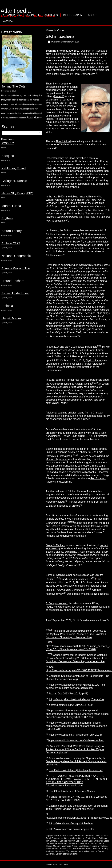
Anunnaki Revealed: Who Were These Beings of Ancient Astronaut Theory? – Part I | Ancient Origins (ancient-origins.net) (75, 749)
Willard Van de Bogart (94, 851)
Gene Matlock (71, 838)
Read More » (34, 118)
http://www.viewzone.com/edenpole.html (72, 829)
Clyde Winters (94, 361)
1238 (87, 589)
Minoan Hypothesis (57, 459)
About (92, 15)
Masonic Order (87, 843)
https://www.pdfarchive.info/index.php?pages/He (76, 699)
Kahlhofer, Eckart (14, 168)
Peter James (53, 265)
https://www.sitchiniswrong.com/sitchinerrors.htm (76, 741)
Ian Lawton (51, 841)
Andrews (51, 482)
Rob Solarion (98, 478)
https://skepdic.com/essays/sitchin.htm (71, 824)
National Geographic (16, 256)
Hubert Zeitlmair (100, 838)
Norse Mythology (99, 846)
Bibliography (73, 15)
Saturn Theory (12, 231)
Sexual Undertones (15, 293)
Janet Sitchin (82, 841)
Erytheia (7, 218)
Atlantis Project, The (16, 268)
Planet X (59, 96)
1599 (57, 578)
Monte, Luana (11, 206)
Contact (9, 21)
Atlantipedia (16, 11)
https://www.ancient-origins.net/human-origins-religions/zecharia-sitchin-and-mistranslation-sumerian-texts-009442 (77, 726)
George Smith (84, 838)
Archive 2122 (11, 243)
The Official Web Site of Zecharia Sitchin (72, 791)
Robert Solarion (93, 849)
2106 (70, 522)
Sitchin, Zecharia (60, 36)
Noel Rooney (84, 846)
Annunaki (89, 836)
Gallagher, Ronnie (14, 181)
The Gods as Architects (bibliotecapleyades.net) (76, 770)
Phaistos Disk (65, 849)
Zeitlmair (66, 482)
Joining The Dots (13, 86)
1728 (92, 578)
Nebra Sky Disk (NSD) (17, 193)
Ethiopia (7, 306)
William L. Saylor (54, 854)
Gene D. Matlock (55, 545)
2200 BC (8, 143)
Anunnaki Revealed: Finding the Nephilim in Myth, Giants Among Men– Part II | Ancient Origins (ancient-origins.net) (76, 761)
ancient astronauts (75, 836)
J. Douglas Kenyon (56, 603)
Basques (8, 156)
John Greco (74, 843)
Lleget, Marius (12, 318)
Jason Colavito (54, 430)
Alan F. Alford (63, 141)
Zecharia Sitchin (70, 854)
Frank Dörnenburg (55, 838)
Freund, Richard (13, 281)
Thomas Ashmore (75, 851)
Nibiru (75, 846)
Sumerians (60, 851)
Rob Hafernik (79, 849)
